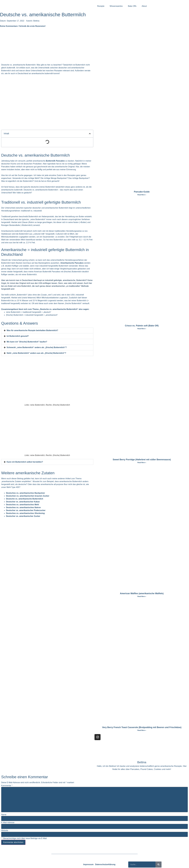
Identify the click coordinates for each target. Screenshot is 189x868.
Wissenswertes (116, 6)
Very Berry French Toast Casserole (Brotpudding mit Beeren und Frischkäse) (142, 727)
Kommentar (7, 786)
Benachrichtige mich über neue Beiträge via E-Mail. (25, 838)
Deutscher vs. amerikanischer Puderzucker (26, 510)
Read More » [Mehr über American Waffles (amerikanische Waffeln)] (142, 596)
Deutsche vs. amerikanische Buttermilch (25, 499)
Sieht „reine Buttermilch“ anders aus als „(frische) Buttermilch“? (36, 353)
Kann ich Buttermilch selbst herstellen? (25, 462)
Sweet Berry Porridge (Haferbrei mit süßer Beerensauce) (142, 460)
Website (5, 831)
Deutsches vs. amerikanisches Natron (23, 507)
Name (4, 815)
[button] (90, 134)
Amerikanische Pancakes (72, 263)
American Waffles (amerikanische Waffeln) (142, 593)
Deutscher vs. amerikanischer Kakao (23, 502)
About (144, 6)
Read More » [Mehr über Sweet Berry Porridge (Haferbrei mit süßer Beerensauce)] (142, 463)
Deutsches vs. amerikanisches (25, 513)
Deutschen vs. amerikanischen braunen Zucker (28, 496)
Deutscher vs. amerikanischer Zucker (23, 516)
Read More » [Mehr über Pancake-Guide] (142, 195)
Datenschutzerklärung (105, 864)
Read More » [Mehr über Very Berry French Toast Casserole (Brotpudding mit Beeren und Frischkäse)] (142, 730)
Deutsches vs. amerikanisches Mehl (22, 505)
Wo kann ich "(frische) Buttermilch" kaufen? (27, 342)
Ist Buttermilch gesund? (18, 336)
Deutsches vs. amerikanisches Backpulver (25, 493)
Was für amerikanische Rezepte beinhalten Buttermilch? (32, 330)
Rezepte (101, 6)
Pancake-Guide (142, 192)
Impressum (88, 864)
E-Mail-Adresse (8, 823)
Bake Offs (132, 6)
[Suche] (159, 865)
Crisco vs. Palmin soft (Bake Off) (142, 326)
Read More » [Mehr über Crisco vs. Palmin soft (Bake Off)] (142, 329)
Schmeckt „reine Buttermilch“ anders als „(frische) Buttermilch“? (37, 347)
